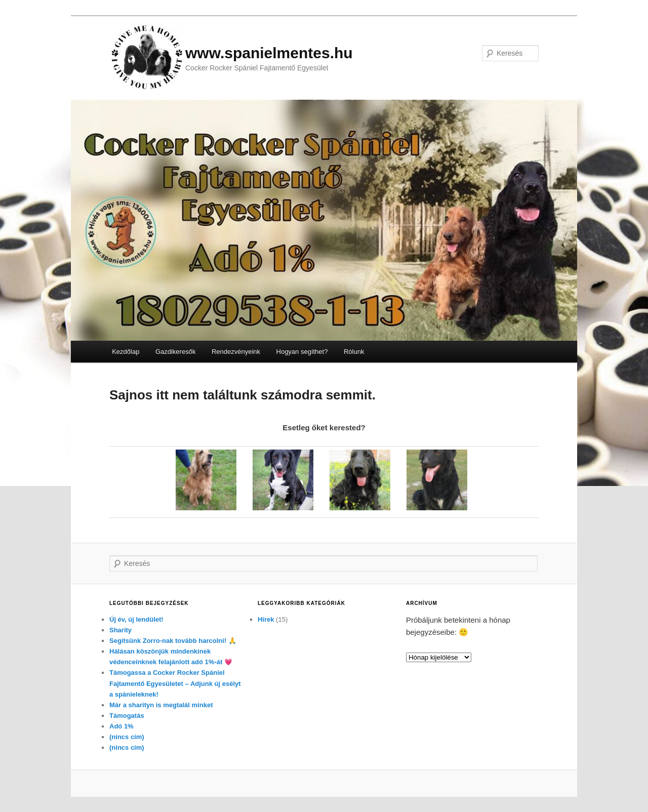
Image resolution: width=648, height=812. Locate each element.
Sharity (120, 630)
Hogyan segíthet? (302, 352)
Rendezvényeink (236, 352)
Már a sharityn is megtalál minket (161, 705)
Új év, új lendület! (136, 619)
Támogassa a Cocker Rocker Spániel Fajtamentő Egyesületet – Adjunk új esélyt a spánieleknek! (175, 683)
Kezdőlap (126, 352)
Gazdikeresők (175, 352)
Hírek (266, 619)
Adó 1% (121, 726)
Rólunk (354, 352)
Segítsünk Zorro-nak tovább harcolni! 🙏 (173, 641)
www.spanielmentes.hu (269, 53)
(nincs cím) (127, 737)
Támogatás (127, 716)
